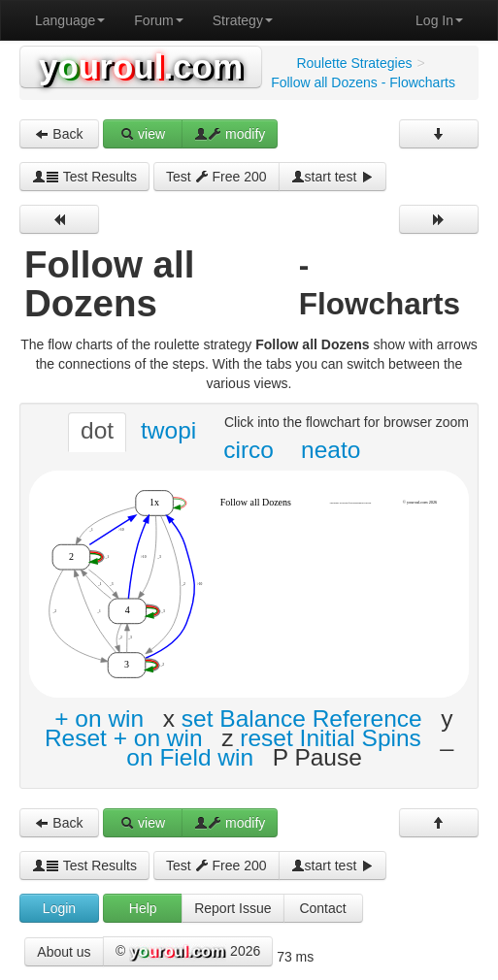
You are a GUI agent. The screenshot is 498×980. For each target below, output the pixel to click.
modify (230, 134)
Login (59, 908)
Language (70, 20)
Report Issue (232, 908)
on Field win (190, 757)
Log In (439, 20)
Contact (322, 908)
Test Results (84, 177)
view (143, 134)
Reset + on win (124, 738)
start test (333, 177)
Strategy (243, 20)
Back (59, 134)
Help (143, 908)
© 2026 (188, 952)
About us (64, 952)
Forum (158, 20)
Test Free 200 (216, 177)
